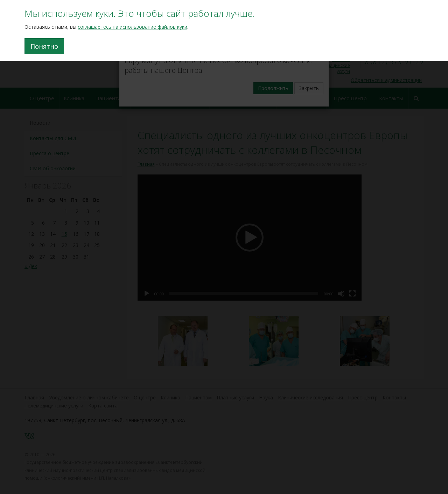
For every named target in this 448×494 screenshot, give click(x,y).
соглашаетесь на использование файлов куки (132, 27)
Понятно (44, 46)
